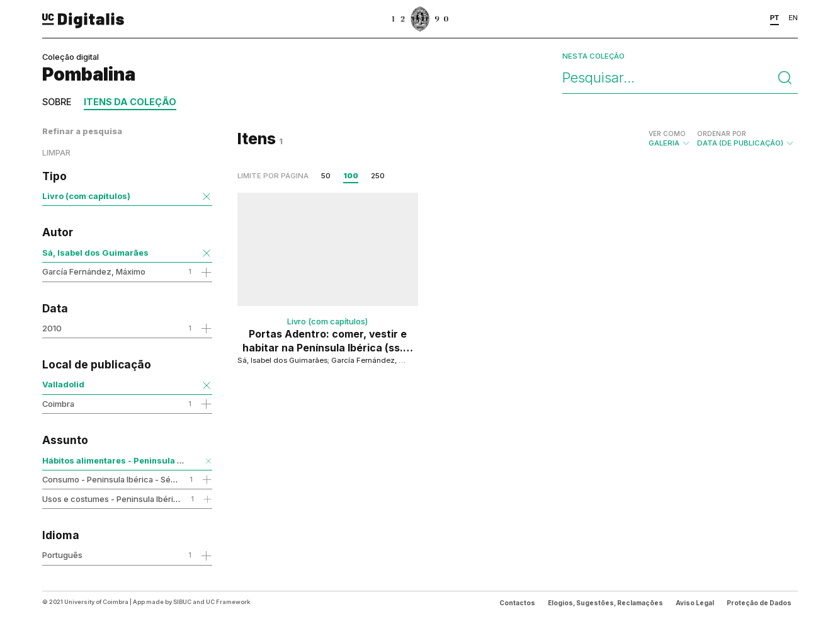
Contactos (517, 603)
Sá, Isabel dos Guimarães (95, 253)
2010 (52, 328)
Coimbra (58, 404)
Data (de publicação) (746, 139)
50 (326, 176)
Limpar (56, 153)
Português (62, 555)
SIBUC (182, 602)
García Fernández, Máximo (94, 271)
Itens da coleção (130, 102)
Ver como (667, 134)
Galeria (670, 139)
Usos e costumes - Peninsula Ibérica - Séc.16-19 (134, 499)
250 (378, 176)
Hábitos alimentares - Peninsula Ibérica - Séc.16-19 (148, 460)
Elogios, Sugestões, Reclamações (605, 603)
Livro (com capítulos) (86, 196)
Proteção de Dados (759, 603)
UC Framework (228, 602)
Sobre (57, 102)
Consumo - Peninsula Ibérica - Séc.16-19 (120, 479)
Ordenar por (722, 134)
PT (775, 18)
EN (793, 18)
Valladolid (63, 384)
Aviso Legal (695, 603)
